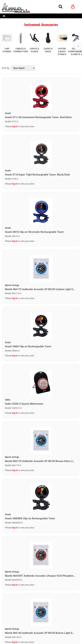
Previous (4, 59)
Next (78, 59)
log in (15, 152)
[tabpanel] (11, 41)
